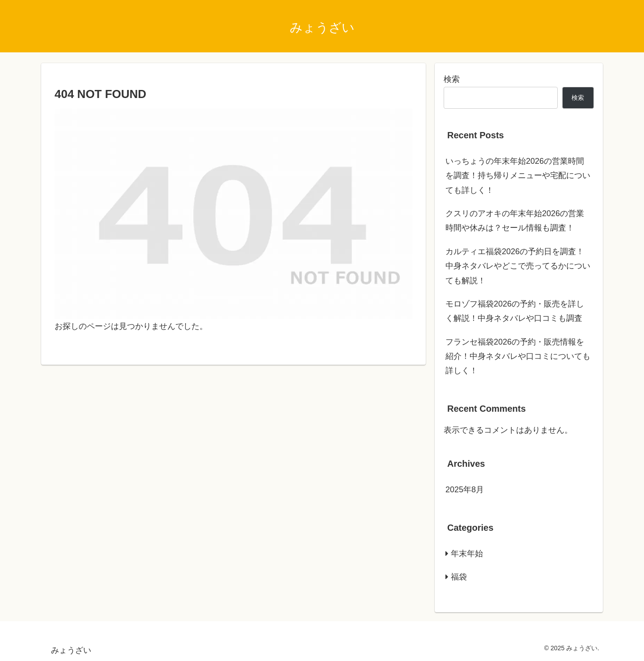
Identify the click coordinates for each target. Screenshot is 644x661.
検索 (452, 79)
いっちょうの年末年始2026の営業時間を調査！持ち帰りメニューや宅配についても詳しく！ (518, 176)
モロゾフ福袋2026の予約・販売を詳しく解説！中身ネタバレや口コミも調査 (515, 311)
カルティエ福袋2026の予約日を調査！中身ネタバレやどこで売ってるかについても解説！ (518, 266)
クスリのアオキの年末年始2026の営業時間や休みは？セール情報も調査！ (515, 221)
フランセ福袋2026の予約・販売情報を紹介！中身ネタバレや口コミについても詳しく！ (518, 356)
